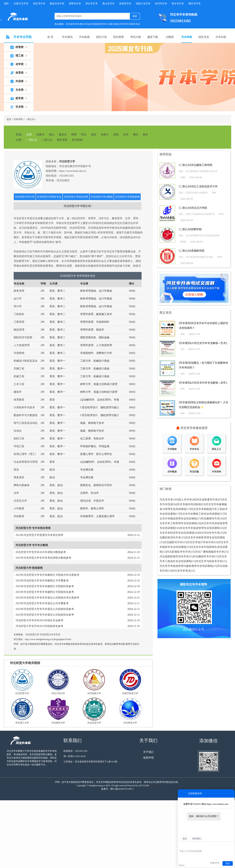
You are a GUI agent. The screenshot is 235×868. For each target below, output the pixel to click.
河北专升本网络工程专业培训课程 (200, 514)
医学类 (20, 98)
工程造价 (19, 314)
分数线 (170, 37)
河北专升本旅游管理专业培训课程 (200, 528)
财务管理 (19, 291)
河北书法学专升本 (209, 533)
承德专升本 (125, 4)
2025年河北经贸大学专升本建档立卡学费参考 (42, 581)
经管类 (20, 47)
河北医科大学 (58, 723)
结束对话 (215, 863)
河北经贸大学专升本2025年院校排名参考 (39, 626)
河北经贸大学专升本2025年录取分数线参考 (41, 552)
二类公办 (47, 140)
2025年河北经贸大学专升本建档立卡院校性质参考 (45, 586)
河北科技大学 (130, 723)
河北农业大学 (94, 723)
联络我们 (197, 839)
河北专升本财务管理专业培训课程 (205, 538)
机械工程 (19, 376)
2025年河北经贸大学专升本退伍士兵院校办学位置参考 (47, 598)
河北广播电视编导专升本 (210, 552)
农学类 (20, 64)
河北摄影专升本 (173, 542)
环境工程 (19, 446)
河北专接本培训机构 (189, 504)
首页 (9, 119)
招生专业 (204, 37)
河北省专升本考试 (75, 24)
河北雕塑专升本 (210, 519)
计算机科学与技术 (24, 407)
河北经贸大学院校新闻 (127, 197)
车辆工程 (19, 369)
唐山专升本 (108, 4)
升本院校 (172, 449)
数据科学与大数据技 (26, 415)
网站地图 (154, 786)
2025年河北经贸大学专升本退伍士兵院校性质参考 (45, 609)
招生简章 (118, 37)
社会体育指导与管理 (26, 462)
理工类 (20, 56)
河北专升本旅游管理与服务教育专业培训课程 (186, 566)
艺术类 (20, 107)
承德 (116, 134)
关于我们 (148, 752)
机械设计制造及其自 (26, 361)
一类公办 (30, 119)
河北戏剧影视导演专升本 (174, 557)
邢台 (84, 134)
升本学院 (187, 37)
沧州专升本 (161, 4)
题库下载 (153, 37)
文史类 (20, 90)
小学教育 (19, 509)
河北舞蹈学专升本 (204, 557)
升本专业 (194, 449)
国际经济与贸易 (23, 337)
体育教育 (19, 400)
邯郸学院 (196, 229)
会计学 (18, 299)
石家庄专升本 (21, 4)
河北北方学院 (199, 208)
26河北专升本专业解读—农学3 (209, 383)
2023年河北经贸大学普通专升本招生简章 (39, 535)
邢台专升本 (92, 4)
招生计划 (101, 37)
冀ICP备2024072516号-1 (122, 789)
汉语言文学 (20, 501)
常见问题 (194, 472)
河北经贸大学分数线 (102, 197)
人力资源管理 (22, 345)
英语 (16, 470)
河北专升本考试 (181, 571)
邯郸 (74, 134)
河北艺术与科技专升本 (209, 561)
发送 (228, 863)
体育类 (20, 73)
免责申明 (148, 758)
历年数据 (172, 472)
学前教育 (19, 516)
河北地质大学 (94, 693)
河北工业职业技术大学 (204, 186)
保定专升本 (39, 4)
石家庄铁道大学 (130, 693)
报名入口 (216, 449)
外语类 (20, 81)
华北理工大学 (22, 723)
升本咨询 (216, 472)
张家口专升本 (143, 4)
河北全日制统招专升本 (96, 24)
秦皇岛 (63, 134)
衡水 (146, 134)
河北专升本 (166, 500)
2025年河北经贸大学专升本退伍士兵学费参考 (42, 603)
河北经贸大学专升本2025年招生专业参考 (39, 620)
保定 (94, 134)
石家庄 (40, 134)
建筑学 (18, 392)
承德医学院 (198, 251)
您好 (185, 839)
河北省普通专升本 (207, 500)
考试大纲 (136, 37)
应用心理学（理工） (26, 454)
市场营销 (19, 353)
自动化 (18, 431)
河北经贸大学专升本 (50, 635)
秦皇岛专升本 (57, 4)
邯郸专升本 (75, 4)
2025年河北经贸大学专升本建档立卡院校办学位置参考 (47, 575)
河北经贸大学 (32, 635)
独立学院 (62, 140)
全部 (29, 134)
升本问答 (221, 37)
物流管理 (19, 330)
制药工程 (19, 439)
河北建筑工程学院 (202, 165)
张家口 (105, 134)
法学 (16, 493)
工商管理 (19, 322)
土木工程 (19, 384)
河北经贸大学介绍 (25, 197)
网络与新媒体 (22, 485)
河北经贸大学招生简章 (76, 197)
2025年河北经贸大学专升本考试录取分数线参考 (43, 558)
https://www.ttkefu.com (217, 804)
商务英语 (19, 477)
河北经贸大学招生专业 (49, 197)
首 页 (50, 37)
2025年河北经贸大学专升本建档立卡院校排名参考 (45, 592)
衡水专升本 (178, 4)
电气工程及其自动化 (26, 423)
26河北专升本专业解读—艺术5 (209, 343)
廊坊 (136, 134)
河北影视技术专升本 (179, 552)
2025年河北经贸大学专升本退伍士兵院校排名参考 (45, 615)
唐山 (52, 134)
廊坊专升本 (195, 4)
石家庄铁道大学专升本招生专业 (124, 24)
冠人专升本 (185, 500)
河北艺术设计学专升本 (200, 542)
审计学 (18, 306)
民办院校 (77, 140)
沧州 (126, 134)
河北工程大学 (58, 693)
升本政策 (84, 37)
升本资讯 (67, 37)
